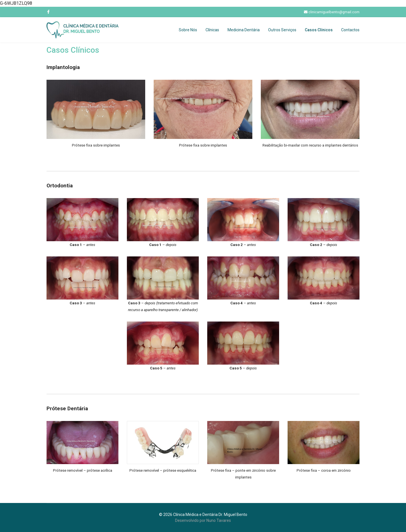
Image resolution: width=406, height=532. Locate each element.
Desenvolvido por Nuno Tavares (203, 520)
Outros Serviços (282, 30)
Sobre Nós (188, 30)
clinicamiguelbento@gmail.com (334, 12)
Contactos (350, 30)
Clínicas (212, 30)
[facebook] (48, 12)
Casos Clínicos (319, 30)
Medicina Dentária (244, 30)
